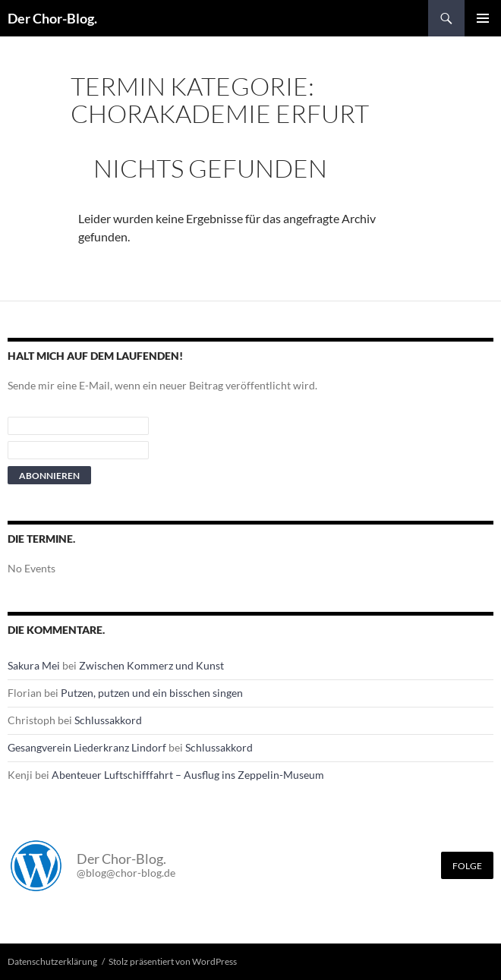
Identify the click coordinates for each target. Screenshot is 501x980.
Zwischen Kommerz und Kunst (151, 665)
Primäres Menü (483, 18)
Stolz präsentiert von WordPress (173, 961)
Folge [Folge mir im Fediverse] (467, 866)
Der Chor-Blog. (52, 18)
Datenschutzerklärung (52, 961)
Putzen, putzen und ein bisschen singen (152, 693)
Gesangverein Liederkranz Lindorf (87, 747)
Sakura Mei (34, 665)
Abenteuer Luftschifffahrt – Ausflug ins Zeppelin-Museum (188, 775)
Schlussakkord (108, 720)
